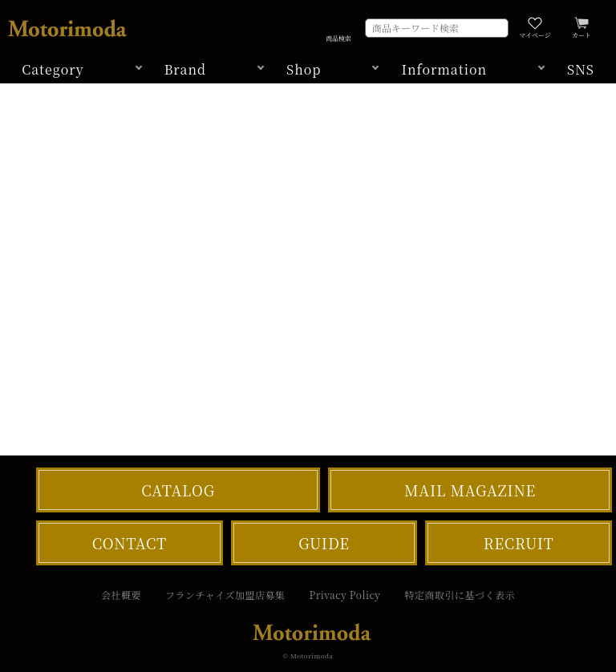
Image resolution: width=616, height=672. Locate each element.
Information (444, 69)
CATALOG (178, 490)
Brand (185, 69)
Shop (304, 69)
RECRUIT (519, 543)
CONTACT (130, 543)
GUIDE (324, 543)
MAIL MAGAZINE (470, 490)
